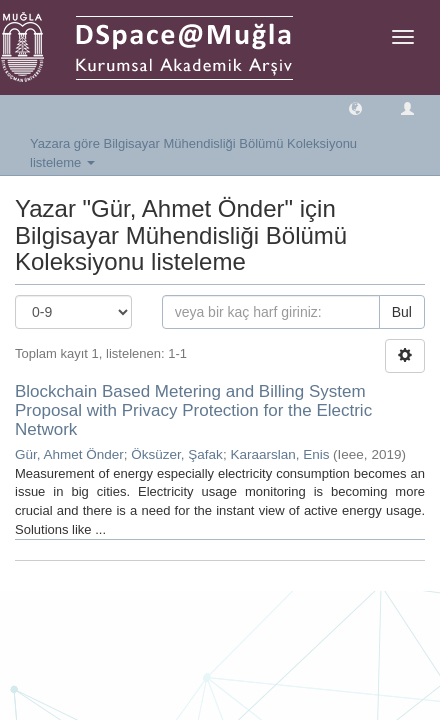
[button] (355, 107)
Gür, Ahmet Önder (69, 454)
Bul (402, 312)
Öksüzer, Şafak (177, 454)
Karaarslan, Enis (279, 454)
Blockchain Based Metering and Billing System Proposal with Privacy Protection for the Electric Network (193, 410)
